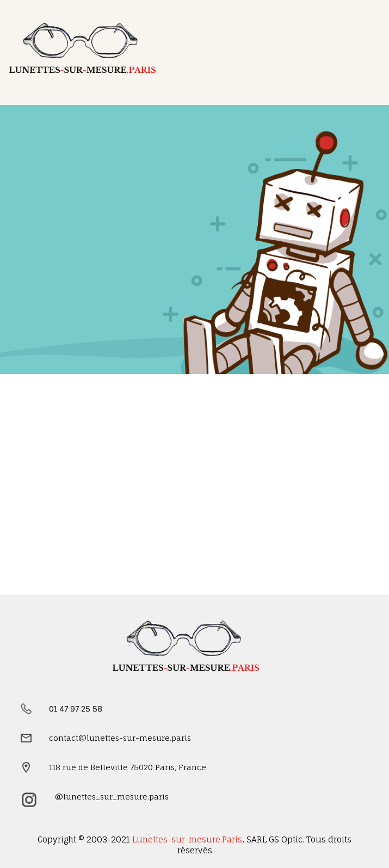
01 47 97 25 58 (76, 708)
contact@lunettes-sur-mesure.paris (120, 738)
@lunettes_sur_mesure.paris (112, 797)
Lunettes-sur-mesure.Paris (187, 839)
